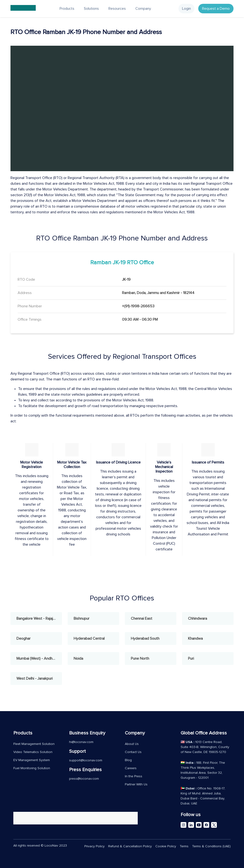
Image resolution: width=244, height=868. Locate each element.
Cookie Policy (166, 846)
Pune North (140, 658)
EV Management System (32, 760)
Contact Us (133, 752)
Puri (191, 658)
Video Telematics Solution (33, 752)
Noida (78, 658)
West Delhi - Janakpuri (35, 678)
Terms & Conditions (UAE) (211, 846)
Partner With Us (136, 784)
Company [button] (143, 9)
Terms (184, 846)
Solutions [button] (91, 9)
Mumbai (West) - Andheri (36, 658)
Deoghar (23, 639)
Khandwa (195, 639)
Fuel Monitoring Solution (32, 768)
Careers (131, 768)
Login (186, 9)
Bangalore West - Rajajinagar (39, 619)
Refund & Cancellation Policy (130, 846)
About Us (132, 744)
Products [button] (67, 9)
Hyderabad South (145, 639)
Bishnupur (81, 619)
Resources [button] (117, 9)
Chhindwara (198, 619)
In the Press (134, 776)
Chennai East (142, 619)
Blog (128, 760)
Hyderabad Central (89, 639)
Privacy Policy (94, 846)
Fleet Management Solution (34, 744)
